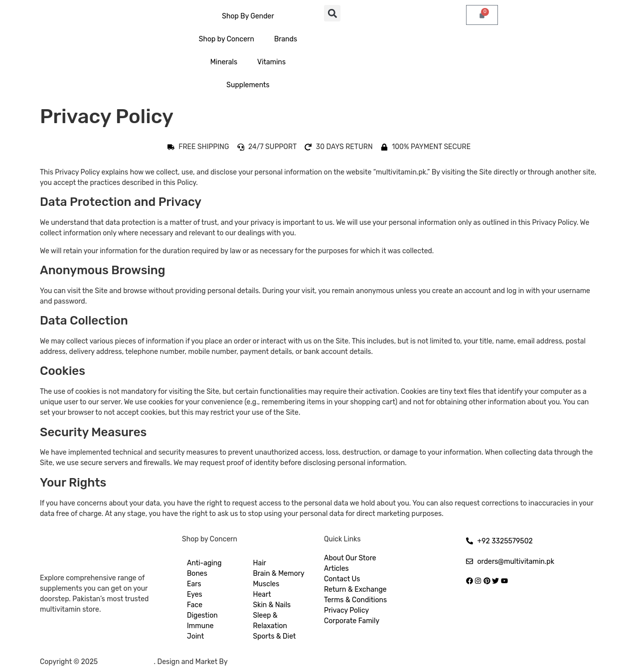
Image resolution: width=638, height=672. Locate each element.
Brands (286, 39)
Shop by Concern (227, 39)
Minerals (224, 62)
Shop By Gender (248, 16)
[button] (332, 13)
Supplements (248, 85)
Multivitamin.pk (127, 662)
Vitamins (271, 62)
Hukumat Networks (263, 662)
